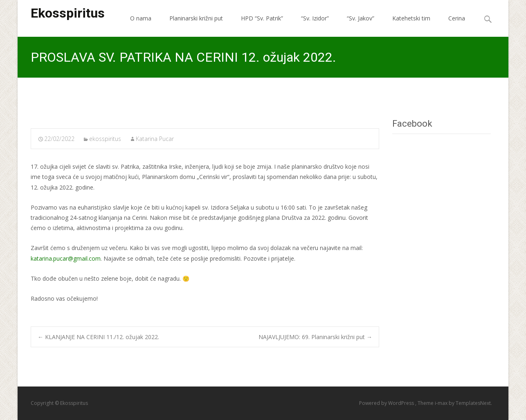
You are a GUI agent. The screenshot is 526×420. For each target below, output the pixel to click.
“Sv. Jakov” (361, 18)
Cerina (457, 18)
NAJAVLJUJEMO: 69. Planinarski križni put (315, 337)
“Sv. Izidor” (315, 18)
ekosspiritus (105, 139)
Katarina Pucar (155, 139)
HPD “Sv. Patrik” (262, 18)
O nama (141, 18)
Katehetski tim (411, 18)
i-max (442, 403)
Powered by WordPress (387, 403)
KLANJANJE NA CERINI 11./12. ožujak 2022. (98, 337)
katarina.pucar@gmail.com (66, 258)
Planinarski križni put (196, 18)
